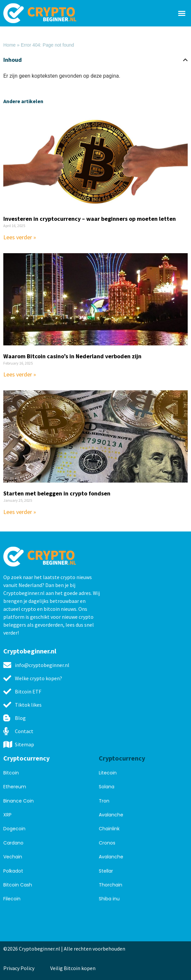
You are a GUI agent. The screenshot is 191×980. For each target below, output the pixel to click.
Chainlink (109, 829)
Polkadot (13, 871)
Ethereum (15, 787)
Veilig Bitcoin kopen (74, 968)
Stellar (106, 871)
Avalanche (111, 815)
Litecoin (108, 773)
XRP (7, 815)
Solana (107, 787)
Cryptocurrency (26, 758)
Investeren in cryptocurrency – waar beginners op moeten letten (90, 219)
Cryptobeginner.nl (30, 651)
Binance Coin (19, 801)
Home (9, 45)
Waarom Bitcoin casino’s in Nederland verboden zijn (72, 356)
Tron (104, 801)
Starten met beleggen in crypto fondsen (57, 493)
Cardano (13, 843)
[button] (182, 13)
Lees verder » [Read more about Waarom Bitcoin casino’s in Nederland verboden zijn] (20, 374)
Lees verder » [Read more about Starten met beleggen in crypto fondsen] (20, 512)
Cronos (107, 843)
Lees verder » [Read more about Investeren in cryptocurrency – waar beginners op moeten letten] (20, 237)
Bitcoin (11, 773)
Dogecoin (14, 829)
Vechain (13, 857)
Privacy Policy (19, 968)
